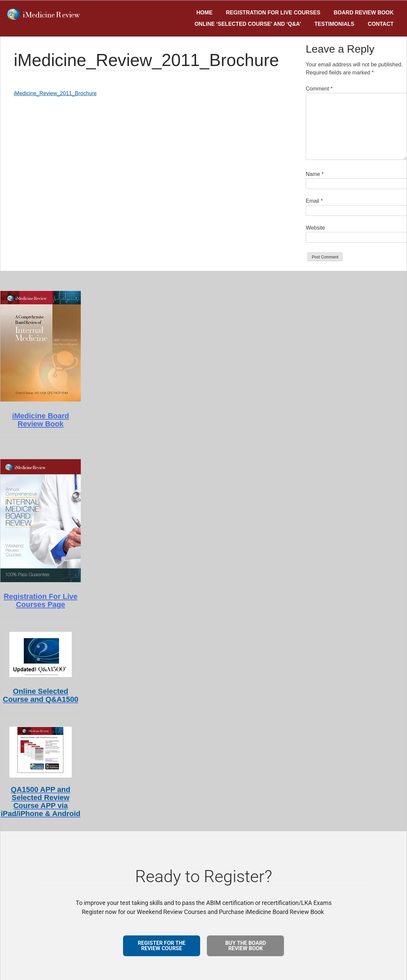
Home (205, 13)
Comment (319, 89)
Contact (381, 24)
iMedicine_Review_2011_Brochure (55, 93)
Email (314, 201)
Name (315, 174)
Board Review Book (364, 13)
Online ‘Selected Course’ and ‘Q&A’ (248, 24)
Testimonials (334, 24)
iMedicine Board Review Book (41, 420)
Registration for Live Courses (273, 13)
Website (315, 228)
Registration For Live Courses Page (41, 600)
